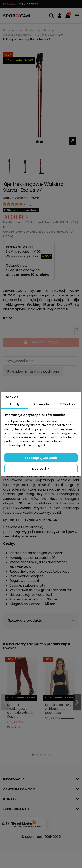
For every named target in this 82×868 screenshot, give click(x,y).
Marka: (9, 198)
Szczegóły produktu (41, 621)
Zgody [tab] (15, 404)
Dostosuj (41, 469)
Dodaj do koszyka (41, 342)
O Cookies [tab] (67, 404)
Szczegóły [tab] (41, 404)
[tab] (41, 621)
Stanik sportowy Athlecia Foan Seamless (58, 709)
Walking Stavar (27, 198)
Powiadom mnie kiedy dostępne (33, 372)
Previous (5, 702)
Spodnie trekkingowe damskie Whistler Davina (21, 711)
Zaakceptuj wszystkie (41, 458)
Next (77, 702)
